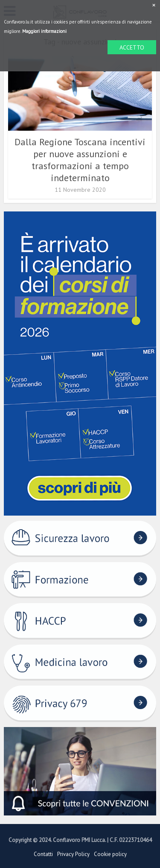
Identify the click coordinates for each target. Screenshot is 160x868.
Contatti (43, 854)
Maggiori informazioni (44, 31)
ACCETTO (132, 47)
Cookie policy (110, 854)
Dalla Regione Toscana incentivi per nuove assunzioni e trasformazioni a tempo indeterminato (80, 160)
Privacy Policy (73, 854)
